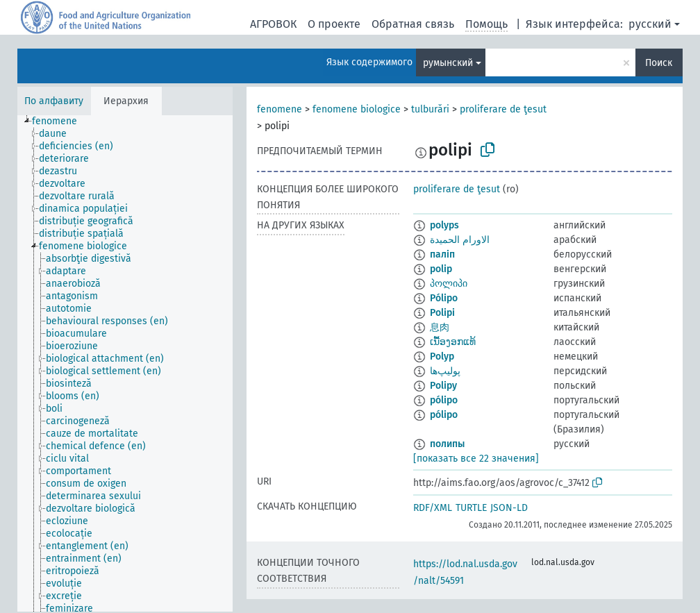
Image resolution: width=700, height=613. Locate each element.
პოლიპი (449, 284)
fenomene (280, 109)
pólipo (444, 400)
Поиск (659, 63)
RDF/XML (433, 508)
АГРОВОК (273, 24)
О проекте (334, 24)
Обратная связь (413, 24)
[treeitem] (60, 121)
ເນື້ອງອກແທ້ (453, 342)
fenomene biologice (357, 109)
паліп (442, 254)
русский (650, 24)
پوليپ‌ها (445, 371)
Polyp (442, 356)
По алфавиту (54, 101)
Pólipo (444, 298)
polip (441, 269)
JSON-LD (509, 508)
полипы (447, 444)
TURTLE (471, 508)
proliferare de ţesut (503, 109)
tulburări (430, 109)
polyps (444, 225)
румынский (448, 63)
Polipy (443, 386)
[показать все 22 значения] (476, 459)
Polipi (442, 313)
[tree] (125, 363)
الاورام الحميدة (460, 240)
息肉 (440, 327)
